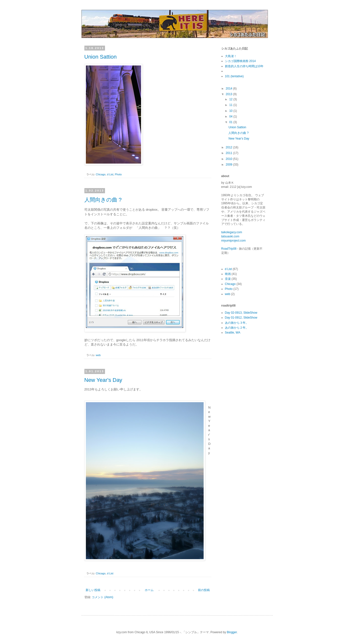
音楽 (228, 279)
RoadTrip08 (229, 249)
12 (231, 99)
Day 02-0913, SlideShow (241, 313)
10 (231, 111)
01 (231, 122)
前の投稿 (204, 590)
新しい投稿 (93, 590)
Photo (118, 174)
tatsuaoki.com (230, 236)
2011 (229, 153)
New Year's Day (103, 380)
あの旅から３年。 (237, 323)
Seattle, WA (233, 333)
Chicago (101, 174)
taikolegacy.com (232, 232)
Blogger (232, 632)
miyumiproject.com (234, 241)
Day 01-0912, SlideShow (241, 318)
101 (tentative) (234, 76)
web (98, 355)
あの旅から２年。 (237, 328)
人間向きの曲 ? (103, 200)
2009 (229, 165)
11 (231, 105)
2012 (229, 147)
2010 (229, 159)
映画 (228, 274)
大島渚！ (231, 56)
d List (110, 174)
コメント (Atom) (102, 597)
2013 (229, 94)
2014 (229, 89)
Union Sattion (101, 57)
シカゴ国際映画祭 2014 (240, 61)
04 (231, 116)
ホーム (149, 590)
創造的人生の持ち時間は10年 (244, 66)
